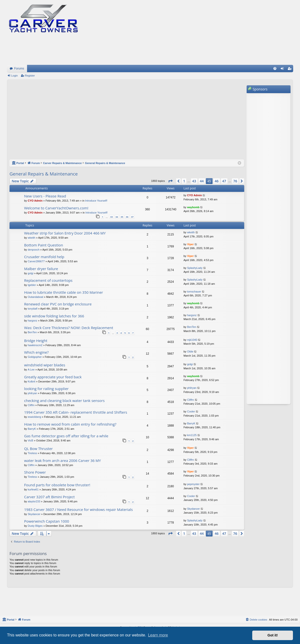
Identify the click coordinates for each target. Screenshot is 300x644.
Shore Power (35, 472)
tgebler (32, 285)
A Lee (31, 370)
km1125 (192, 435)
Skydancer (34, 514)
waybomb (193, 207)
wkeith (32, 238)
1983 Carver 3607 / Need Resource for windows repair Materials (78, 509)
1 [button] (184, 181)
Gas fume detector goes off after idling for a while (66, 436)
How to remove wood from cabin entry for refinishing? (70, 424)
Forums (19, 68)
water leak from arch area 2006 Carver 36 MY (63, 460)
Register (30, 76)
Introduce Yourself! (96, 201)
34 (117, 217)
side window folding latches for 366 (54, 316)
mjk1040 (192, 340)
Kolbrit (32, 381)
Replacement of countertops (48, 280)
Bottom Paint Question (44, 245)
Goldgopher (35, 357)
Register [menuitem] (291, 69)
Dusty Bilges (35, 526)
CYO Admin (35, 201)
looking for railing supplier (46, 389)
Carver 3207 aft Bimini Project (49, 497)
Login (15, 76)
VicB (30, 440)
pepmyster (193, 484)
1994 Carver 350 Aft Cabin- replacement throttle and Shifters (76, 412)
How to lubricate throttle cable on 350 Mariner (64, 292)
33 (111, 217)
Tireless (32, 453)
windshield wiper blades (45, 365)
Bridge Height (36, 341)
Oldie (190, 351)
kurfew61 (33, 489)
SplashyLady (195, 268)
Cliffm (31, 405)
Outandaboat (36, 297)
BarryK (32, 429)
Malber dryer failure (41, 269)
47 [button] (224, 181)
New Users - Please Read (45, 196)
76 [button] (235, 181)
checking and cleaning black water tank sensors (64, 400)
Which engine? (36, 352)
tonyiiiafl (33, 309)
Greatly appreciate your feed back (53, 377)
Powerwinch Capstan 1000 (47, 521)
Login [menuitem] (283, 69)
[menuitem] (275, 68)
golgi (31, 273)
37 (132, 217)
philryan (33, 393)
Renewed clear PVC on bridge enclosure (58, 304)
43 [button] (194, 181)
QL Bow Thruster (38, 449)
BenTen (32, 332)
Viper (190, 244)
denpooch (34, 250)
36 (127, 217)
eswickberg (34, 417)
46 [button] (217, 181)
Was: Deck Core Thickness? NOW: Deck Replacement (69, 328)
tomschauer (194, 292)
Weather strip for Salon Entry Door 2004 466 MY (65, 233)
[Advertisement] (127, 122)
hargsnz (33, 321)
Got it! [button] (273, 635)
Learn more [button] (158, 635)
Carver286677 (36, 261)
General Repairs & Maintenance (44, 174)
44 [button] (202, 181)
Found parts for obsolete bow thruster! (57, 485)
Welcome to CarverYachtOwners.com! (56, 208)
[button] (170, 181)
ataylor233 (34, 501)
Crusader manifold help (44, 257)
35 (122, 217)
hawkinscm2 (35, 345)
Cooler (191, 411)
